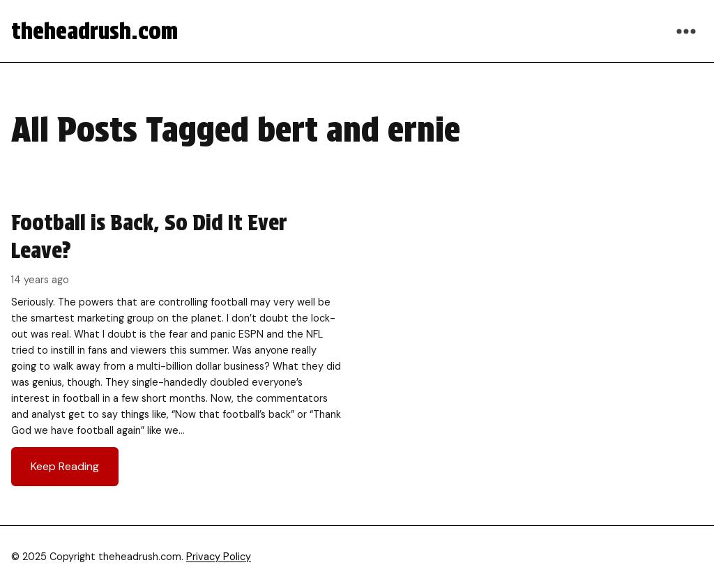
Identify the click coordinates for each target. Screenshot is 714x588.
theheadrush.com (94, 31)
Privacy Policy (219, 557)
